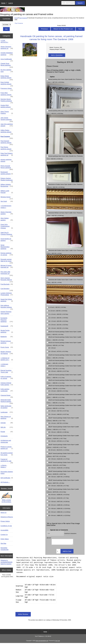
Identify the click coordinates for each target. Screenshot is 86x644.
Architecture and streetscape (6, 441)
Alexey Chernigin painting (7, 213)
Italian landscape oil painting (7, 407)
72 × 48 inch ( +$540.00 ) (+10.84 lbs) (59, 508)
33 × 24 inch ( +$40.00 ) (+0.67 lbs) (59, 414)
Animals (7, 423)
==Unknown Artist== (4, 365)
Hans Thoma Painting (7, 112)
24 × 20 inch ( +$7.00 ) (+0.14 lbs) (58, 351)
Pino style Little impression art (7, 273)
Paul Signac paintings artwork (7, 149)
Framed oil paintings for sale (7, 461)
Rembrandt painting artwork (7, 173)
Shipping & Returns (7, 517)
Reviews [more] (6, 488)
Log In (11, 3)
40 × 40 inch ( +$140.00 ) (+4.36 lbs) (59, 468)
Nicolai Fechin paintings (7, 331)
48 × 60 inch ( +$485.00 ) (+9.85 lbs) (59, 505)
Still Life (7, 427)
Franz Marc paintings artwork (7, 94)
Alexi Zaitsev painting (7, 219)
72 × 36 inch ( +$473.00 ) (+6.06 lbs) (59, 501)
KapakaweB (7, 326)
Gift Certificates (7, 478)
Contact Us (4, 535)
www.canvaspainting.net (42, 642)
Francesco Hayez (7, 89)
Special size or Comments (59, 530)
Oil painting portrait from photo (7, 454)
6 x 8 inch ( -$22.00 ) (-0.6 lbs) (57, 307)
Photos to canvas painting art (7, 448)
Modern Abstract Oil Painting (7, 353)
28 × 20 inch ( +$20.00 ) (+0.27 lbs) (59, 371)
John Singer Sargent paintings (7, 119)
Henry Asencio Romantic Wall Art (7, 279)
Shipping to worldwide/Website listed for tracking (6, 562)
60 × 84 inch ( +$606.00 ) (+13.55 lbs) (59, 515)
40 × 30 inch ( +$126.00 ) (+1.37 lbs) (59, 459)
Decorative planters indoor (7, 472)
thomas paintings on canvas (7, 254)
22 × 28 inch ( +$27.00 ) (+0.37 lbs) (59, 411)
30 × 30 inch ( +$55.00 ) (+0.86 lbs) (59, 432)
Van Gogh (7, 201)
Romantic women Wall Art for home (7, 261)
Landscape (7, 412)
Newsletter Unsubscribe (5, 549)
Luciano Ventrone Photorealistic (7, 294)
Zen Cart (58, 642)
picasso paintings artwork (7, 160)
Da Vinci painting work (7, 71)
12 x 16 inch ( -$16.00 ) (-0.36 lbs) (58, 318)
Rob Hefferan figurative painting (7, 307)
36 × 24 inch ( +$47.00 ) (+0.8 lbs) (58, 423)
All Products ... (5, 482)
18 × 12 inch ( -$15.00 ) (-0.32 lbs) (58, 321)
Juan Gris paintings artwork (7, 125)
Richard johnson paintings (7, 342)
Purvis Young (7, 347)
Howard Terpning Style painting (6, 313)
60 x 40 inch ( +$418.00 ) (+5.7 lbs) (59, 498)
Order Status (5, 539)
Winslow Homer (7, 198)
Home (3, 3)
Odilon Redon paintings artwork (7, 132)
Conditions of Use (6, 526)
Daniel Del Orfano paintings (7, 300)
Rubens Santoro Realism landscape (7, 180)
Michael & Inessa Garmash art (7, 266)
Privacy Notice (5, 521)
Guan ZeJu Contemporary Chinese (7, 226)
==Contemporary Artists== (6, 207)
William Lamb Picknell (7, 192)
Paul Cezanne (23, 18)
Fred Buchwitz (7, 284)
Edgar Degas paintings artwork (7, 77)
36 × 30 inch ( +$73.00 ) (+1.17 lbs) (59, 441)
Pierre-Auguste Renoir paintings (7, 167)
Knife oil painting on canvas (7, 378)
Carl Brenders (7, 289)
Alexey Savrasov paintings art (7, 48)
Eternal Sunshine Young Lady (7, 371)
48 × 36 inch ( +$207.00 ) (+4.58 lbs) (59, 477)
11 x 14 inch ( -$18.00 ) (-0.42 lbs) (58, 314)
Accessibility (4, 530)
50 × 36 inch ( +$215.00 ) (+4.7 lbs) (59, 486)
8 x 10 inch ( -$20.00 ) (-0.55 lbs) (58, 311)
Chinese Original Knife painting (7, 384)
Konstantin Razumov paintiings (7, 320)
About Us (3, 512)
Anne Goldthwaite (7, 60)
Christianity (4, 436)
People (7, 432)
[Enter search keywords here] (68, 3)
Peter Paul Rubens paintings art (7, 154)
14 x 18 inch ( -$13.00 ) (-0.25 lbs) (58, 325)
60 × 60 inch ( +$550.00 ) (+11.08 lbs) (59, 512)
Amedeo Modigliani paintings (7, 54)
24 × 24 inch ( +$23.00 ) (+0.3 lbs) (58, 391)
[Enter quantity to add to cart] (58, 552)
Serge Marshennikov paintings (7, 247)
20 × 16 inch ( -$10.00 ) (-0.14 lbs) (58, 328)
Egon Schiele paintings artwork (7, 84)
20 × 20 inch (52, 348)
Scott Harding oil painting (7, 240)
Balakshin (7, 337)
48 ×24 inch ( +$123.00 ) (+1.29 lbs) (59, 450)
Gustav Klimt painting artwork (7, 107)
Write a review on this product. (6, 498)
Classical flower (7, 396)
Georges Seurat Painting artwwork (7, 101)
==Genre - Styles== (4, 466)
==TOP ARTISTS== (4, 41)
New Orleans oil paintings (7, 417)
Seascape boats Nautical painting (7, 401)
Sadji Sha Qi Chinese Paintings (7, 234)
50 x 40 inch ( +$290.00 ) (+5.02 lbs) (59, 495)
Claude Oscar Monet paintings (7, 65)
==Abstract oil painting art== (7, 359)
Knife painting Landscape (7, 390)
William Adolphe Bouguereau (7, 185)
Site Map (3, 543)
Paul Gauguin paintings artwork (7, 142)
